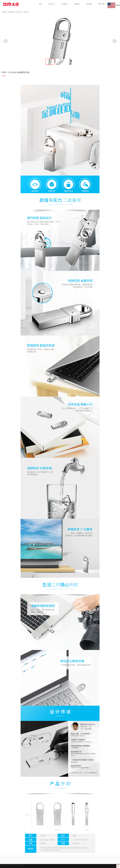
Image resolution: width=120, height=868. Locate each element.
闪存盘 (26, 12)
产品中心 (19, 12)
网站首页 (12, 12)
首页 (40, 4)
